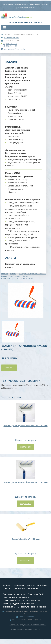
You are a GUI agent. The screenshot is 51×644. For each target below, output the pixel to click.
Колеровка (19, 585)
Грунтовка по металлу (14, 594)
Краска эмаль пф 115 (13, 600)
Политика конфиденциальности (25, 629)
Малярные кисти (15, 189)
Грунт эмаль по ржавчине (16, 597)
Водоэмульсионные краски (20, 156)
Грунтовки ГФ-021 (16, 119)
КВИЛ (26, 8)
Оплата (31, 585)
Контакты (33, 588)
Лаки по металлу (15, 139)
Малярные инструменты (19, 176)
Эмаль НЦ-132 (14, 99)
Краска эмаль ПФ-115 (17, 96)
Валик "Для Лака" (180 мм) (26, 539)
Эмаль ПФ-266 (14, 93)
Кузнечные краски (16, 71)
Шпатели (12, 192)
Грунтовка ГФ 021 (37, 594)
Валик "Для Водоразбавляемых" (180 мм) (26, 426)
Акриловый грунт (15, 113)
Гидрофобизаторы (16, 77)
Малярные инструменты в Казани (32, 274)
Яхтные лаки (13, 136)
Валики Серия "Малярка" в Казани (15, 276)
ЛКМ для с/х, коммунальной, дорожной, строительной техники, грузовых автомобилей (21, 209)
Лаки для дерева (15, 143)
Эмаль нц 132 (33, 600)
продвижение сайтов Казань (33, 625)
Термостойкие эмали (17, 90)
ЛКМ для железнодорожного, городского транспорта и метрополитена (20, 225)
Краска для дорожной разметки (19, 604)
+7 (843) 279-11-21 (10, 44)
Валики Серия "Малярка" (19, 179)
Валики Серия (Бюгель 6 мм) (21, 186)
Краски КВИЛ (13, 173)
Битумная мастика (16, 153)
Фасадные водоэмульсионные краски (25, 159)
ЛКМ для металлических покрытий (23, 203)
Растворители (13, 127)
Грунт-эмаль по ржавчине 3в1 (21, 110)
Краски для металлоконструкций (23, 237)
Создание (14, 625)
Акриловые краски (16, 74)
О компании (19, 588)
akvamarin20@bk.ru (11, 38)
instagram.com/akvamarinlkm (14, 49)
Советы (6, 588)
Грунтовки (11, 107)
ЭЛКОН (32, 8)
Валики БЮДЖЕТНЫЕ (17, 183)
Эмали (9, 87)
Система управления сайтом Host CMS (26, 632)
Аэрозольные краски (17, 68)
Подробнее (25, 447)
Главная (5, 274)
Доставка (42, 585)
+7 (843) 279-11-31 (10, 46)
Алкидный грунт (15, 116)
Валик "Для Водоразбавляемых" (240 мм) (26, 482)
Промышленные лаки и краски (23, 200)
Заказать (9, 368)
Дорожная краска (15, 150)
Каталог (13, 274)
